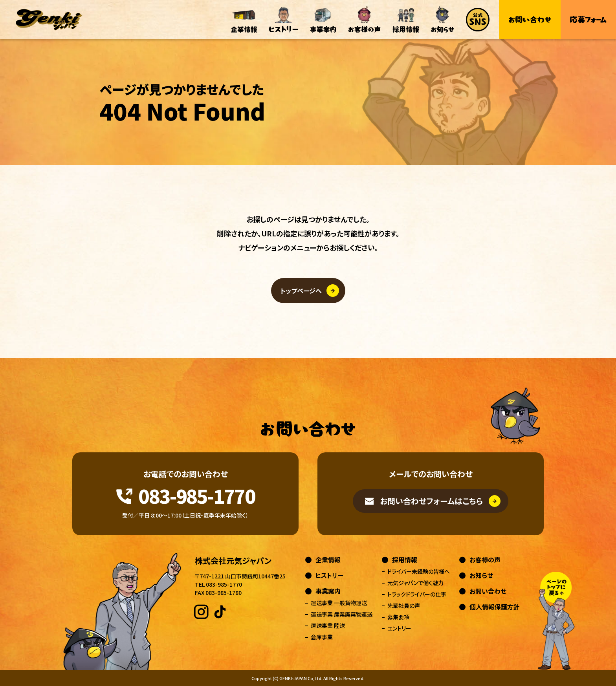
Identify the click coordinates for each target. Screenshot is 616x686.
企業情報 (328, 560)
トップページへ (301, 291)
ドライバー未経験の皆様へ (419, 571)
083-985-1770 (197, 496)
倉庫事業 (322, 637)
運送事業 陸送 (328, 626)
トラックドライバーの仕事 (417, 594)
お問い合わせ (488, 591)
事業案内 (328, 591)
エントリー (399, 628)
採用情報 (405, 560)
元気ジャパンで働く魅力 (415, 583)
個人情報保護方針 (495, 607)
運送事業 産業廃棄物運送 (342, 614)
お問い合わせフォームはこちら (431, 501)
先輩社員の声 (404, 606)
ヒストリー (329, 575)
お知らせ (481, 575)
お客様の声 (485, 560)
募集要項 (398, 617)
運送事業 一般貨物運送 (339, 603)
